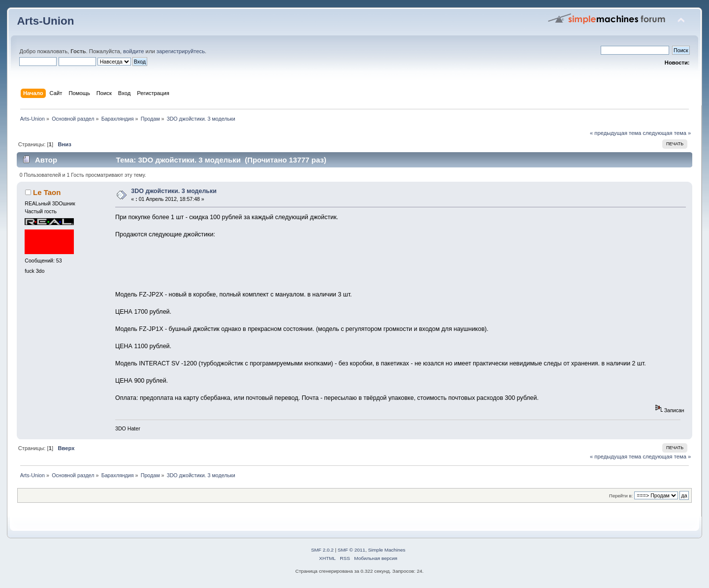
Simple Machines (387, 550)
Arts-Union (45, 21)
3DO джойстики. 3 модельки (174, 191)
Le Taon (47, 192)
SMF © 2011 (352, 550)
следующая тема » (667, 133)
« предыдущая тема (615, 133)
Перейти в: (621, 496)
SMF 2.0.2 (322, 550)
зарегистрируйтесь (181, 51)
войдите (133, 51)
